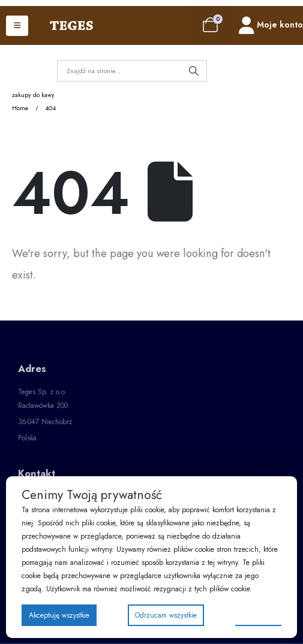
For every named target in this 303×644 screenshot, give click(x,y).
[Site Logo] (71, 26)
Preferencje (258, 615)
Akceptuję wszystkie (59, 615)
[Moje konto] (271, 25)
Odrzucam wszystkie (166, 615)
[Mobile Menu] (17, 26)
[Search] (194, 71)
